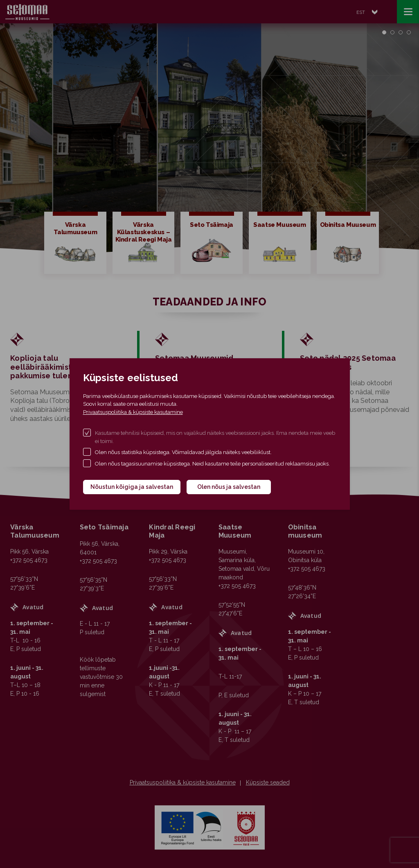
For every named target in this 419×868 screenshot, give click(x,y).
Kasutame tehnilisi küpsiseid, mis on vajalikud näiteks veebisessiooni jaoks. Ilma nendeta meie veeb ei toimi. (215, 437)
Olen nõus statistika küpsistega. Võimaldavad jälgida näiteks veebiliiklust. (183, 452)
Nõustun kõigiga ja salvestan (132, 487)
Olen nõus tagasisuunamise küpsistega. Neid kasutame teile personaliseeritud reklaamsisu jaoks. (212, 464)
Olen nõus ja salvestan (229, 487)
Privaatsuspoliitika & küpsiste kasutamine (133, 412)
